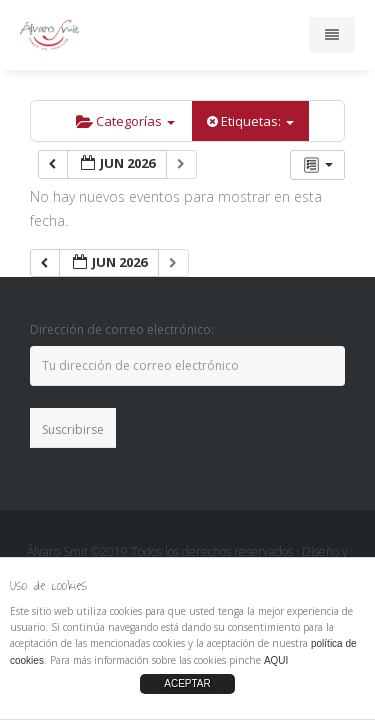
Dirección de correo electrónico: (122, 329)
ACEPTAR (187, 683)
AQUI (276, 660)
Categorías (125, 121)
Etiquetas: (250, 121)
